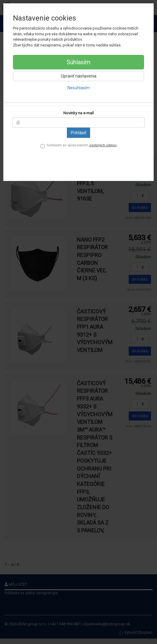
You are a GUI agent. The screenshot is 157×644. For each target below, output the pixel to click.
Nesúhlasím (79, 88)
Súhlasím (78, 62)
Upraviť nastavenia (79, 76)
